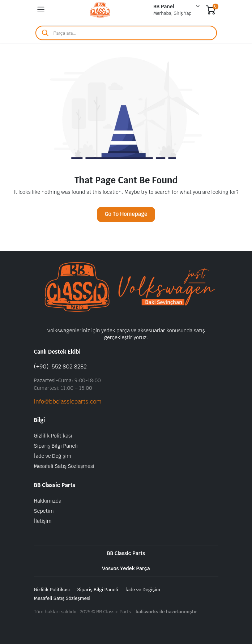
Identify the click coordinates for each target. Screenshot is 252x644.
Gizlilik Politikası (53, 436)
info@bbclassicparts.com (68, 402)
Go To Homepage (126, 214)
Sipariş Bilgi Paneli (56, 446)
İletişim (43, 521)
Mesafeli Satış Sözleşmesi (64, 466)
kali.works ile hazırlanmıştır (166, 612)
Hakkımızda (48, 501)
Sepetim (44, 511)
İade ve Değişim (53, 456)
